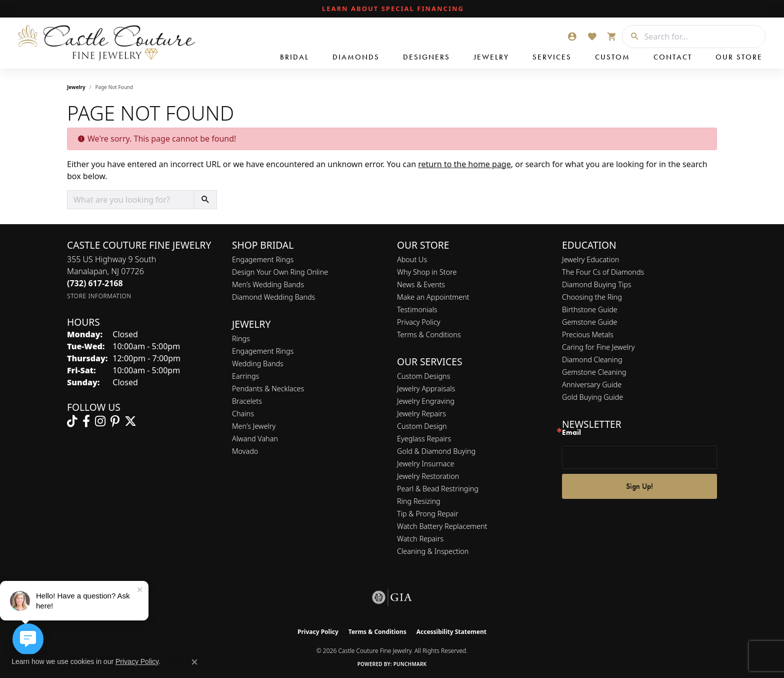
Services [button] (552, 57)
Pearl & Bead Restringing (438, 489)
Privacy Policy (419, 322)
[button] (572, 37)
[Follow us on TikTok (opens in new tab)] (72, 421)
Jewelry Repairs (421, 414)
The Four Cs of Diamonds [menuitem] (603, 272)
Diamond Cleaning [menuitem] (592, 360)
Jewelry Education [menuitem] (590, 259)
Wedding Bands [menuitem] (258, 364)
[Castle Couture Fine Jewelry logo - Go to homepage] (105, 43)
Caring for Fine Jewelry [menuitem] (598, 347)
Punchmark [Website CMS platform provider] (410, 664)
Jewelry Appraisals (426, 389)
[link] (392, 9)
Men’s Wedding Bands (268, 284)
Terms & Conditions (429, 334)
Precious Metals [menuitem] (588, 334)
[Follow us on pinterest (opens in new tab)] (115, 421)
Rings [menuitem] (241, 338)
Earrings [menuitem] (245, 376)
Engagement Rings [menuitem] (263, 351)
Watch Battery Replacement (442, 526)
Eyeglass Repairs (424, 439)
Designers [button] (426, 57)
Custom (612, 57)
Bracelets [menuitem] (247, 401)
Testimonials (417, 309)
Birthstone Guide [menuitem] (590, 309)
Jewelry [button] (491, 57)
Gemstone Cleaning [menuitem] (594, 372)
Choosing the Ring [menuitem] (592, 297)
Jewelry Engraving (426, 401)
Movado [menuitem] (245, 451)
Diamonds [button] (356, 57)
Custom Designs (423, 376)
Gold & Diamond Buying (436, 451)
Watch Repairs (420, 539)
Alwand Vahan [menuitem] (255, 439)
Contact (673, 57)
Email (571, 433)
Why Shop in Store (427, 272)
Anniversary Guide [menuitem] (592, 385)
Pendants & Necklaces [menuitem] (268, 389)
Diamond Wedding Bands (273, 297)
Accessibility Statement (451, 632)
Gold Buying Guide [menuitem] (592, 397)
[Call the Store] (95, 283)
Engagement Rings (263, 259)
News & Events (421, 284)
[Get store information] (99, 296)
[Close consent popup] (194, 662)
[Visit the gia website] (392, 597)
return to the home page (464, 164)
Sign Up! (639, 486)
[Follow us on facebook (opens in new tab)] (86, 421)
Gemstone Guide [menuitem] (589, 322)
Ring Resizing (419, 501)
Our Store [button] (739, 57)
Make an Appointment (433, 297)
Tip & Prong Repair (428, 514)
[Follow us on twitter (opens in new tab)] (130, 421)
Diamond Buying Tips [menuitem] (597, 284)
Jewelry (76, 87)
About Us (412, 259)
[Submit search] (631, 37)
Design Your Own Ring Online (280, 272)
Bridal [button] (294, 57)
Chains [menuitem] (243, 414)
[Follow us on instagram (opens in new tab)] (100, 421)
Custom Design (422, 426)
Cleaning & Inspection (433, 551)
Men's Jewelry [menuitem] (254, 426)
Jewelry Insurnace (425, 464)
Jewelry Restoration (428, 476)
